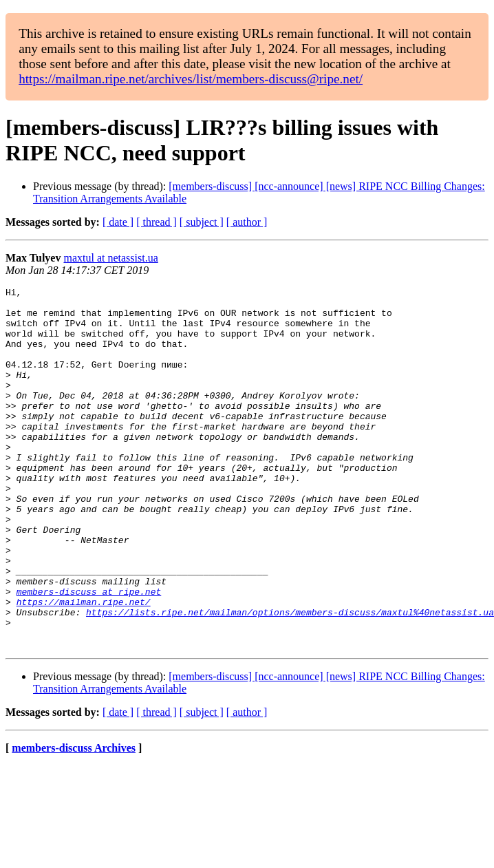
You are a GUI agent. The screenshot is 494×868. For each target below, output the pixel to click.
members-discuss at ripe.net (89, 653)
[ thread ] (157, 222)
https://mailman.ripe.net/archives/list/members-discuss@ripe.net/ (191, 79)
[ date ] (118, 222)
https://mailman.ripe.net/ (84, 666)
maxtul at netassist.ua (110, 258)
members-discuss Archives (74, 820)
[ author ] (247, 222)
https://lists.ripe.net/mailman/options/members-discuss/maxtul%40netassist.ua (290, 678)
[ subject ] (202, 222)
